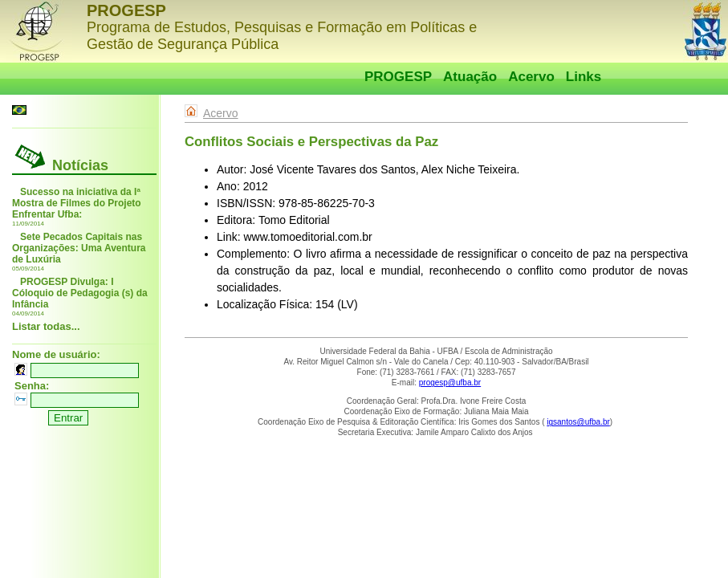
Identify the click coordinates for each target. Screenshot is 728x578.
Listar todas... (46, 326)
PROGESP (398, 77)
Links (584, 77)
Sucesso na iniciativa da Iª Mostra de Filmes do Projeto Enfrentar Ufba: (77, 203)
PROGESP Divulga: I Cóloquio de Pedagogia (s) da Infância (80, 293)
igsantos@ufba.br (578, 422)
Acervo (531, 77)
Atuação (470, 77)
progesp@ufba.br (450, 383)
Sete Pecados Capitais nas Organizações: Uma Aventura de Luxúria (79, 248)
